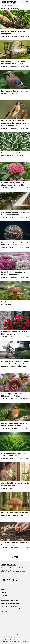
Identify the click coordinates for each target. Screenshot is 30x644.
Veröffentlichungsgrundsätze (12, 609)
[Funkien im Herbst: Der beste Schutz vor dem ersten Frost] (15, 142)
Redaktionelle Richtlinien (10, 604)
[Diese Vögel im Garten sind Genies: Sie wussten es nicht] (15, 80)
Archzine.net (10, 565)
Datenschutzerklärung (9, 606)
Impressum (5, 595)
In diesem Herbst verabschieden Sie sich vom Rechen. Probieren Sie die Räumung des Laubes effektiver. (15, 364)
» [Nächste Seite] (20, 557)
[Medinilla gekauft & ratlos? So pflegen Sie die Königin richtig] (15, 171)
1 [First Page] (10, 557)
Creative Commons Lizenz (10, 601)
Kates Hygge (9, 158)
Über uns (4, 593)
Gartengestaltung (10, 5)
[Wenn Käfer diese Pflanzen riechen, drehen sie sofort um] (15, 231)
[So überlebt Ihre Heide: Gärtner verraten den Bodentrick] (15, 261)
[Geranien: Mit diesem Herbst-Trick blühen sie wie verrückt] (15, 320)
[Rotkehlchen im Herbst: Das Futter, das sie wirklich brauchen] (15, 412)
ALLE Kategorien (7, 598)
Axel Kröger (9, 369)
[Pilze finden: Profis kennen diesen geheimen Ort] (15, 291)
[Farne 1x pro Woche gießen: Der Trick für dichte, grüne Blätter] (15, 442)
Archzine (10, 2)
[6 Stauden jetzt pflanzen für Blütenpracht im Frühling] (15, 382)
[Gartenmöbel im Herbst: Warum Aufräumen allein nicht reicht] (15, 50)
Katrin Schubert (11, 36)
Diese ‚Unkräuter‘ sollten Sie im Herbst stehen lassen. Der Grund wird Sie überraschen (14, 123)
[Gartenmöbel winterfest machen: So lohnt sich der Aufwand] (15, 201)
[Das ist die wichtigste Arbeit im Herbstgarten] (15, 20)
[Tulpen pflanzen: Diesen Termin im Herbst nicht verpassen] (15, 531)
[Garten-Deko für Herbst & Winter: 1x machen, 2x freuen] (15, 472)
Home (3, 5)
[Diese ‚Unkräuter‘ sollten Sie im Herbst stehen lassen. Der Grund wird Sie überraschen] (15, 109)
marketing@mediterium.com (12, 587)
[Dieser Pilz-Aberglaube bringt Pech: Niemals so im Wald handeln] (15, 501)
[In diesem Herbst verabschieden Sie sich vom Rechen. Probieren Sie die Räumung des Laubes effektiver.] (15, 350)
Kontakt (4, 612)
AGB (2, 590)
